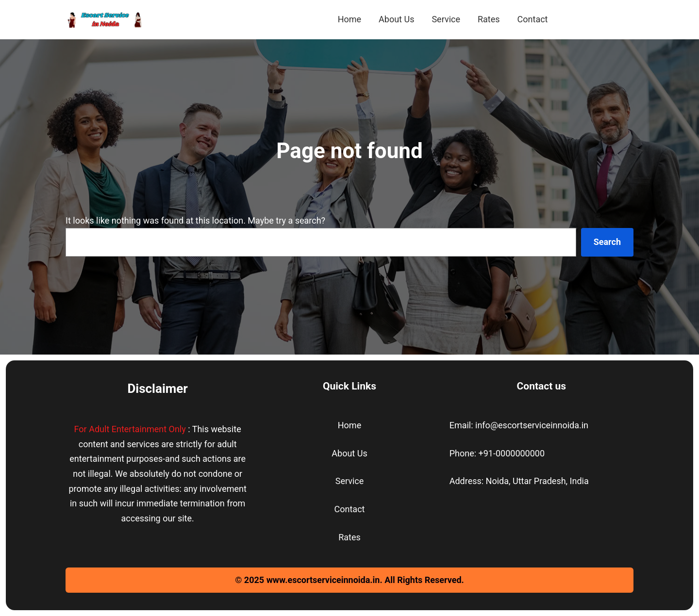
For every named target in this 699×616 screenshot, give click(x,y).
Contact (350, 509)
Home (349, 425)
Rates (349, 537)
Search (607, 242)
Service (350, 481)
